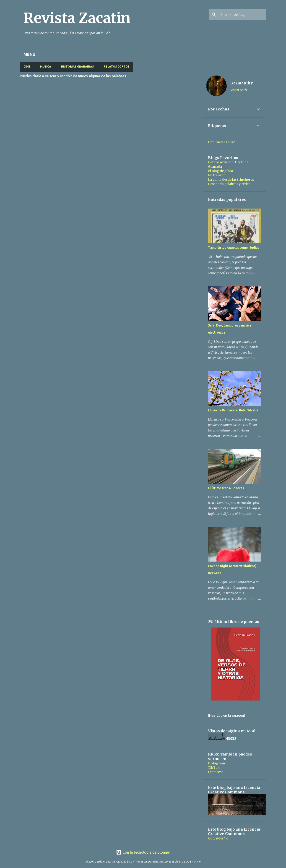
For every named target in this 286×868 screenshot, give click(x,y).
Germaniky (242, 83)
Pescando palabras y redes (229, 184)
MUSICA (46, 67)
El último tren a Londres (226, 488)
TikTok (214, 768)
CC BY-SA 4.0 (218, 838)
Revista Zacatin (77, 18)
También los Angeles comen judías (234, 248)
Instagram (216, 763)
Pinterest (215, 772)
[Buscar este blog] (242, 15)
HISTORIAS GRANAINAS (77, 67)
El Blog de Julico (221, 171)
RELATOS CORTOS (117, 67)
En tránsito (217, 175)
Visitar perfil (239, 90)
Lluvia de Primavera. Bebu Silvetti (233, 410)
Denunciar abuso (222, 142)
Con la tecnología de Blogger (143, 852)
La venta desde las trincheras (231, 180)
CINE (27, 67)
